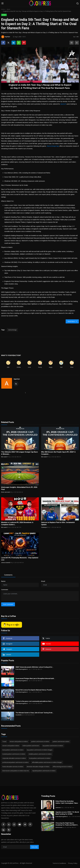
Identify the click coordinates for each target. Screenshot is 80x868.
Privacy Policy (73, 863)
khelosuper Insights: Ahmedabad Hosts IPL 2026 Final (19, 488)
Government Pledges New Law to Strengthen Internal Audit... (35, 678)
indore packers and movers (31, 746)
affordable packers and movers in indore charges (47, 762)
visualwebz (19, 715)
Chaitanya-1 (44, 527)
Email (43, 581)
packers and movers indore (61, 741)
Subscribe (34, 847)
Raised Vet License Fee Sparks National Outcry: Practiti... (34, 690)
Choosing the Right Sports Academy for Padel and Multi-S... (67, 824)
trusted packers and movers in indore (14, 754)
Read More (72, 321)
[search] (78, 3)
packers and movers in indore (40, 741)
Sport (8, 9)
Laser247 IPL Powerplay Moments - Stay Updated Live (20, 559)
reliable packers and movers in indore (40, 754)
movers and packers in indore (19, 741)
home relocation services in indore (13, 767)
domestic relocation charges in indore (38, 767)
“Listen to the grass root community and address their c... (35, 701)
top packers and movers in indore (53, 746)
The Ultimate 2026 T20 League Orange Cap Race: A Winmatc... (20, 453)
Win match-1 (5, 457)
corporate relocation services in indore (14, 758)
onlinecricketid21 (6, 563)
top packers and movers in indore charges (40, 750)
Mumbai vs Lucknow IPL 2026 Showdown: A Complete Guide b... (17, 524)
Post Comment (8, 604)
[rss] (9, 830)
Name (3, 581)
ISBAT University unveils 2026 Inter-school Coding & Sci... (34, 667)
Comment (5, 590)
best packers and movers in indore (13, 750)
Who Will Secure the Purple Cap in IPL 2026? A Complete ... (58, 453)
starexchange (12, 330)
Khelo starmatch (6, 492)
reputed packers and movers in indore (44, 771)
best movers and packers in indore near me (16, 771)
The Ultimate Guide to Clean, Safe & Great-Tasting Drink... (35, 713)
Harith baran (59, 827)
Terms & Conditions (59, 863)
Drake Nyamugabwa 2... (22, 669)
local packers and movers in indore (40, 758)
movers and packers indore (11, 746)
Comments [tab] (8, 575)
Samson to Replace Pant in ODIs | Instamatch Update (58, 524)
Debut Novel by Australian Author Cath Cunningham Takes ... (67, 803)
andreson (58, 807)
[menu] (2, 3)
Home (3, 9)
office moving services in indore (62, 767)
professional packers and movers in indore (15, 762)
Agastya (17, 379)
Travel (4, 741)
